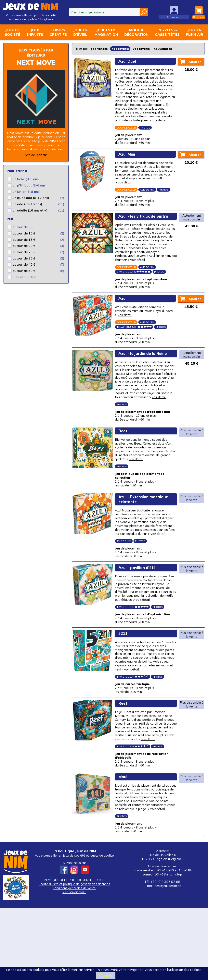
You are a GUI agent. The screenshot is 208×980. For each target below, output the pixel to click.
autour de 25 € (24, 252)
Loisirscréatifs (58, 32)
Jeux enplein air (194, 32)
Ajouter (195, 61)
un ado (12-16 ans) (27, 204)
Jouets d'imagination (106, 32)
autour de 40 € (24, 264)
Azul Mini (128, 167)
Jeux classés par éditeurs (36, 52)
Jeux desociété (12, 32)
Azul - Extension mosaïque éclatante (140, 538)
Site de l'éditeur (36, 155)
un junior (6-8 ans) (27, 192)
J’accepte (106, 975)
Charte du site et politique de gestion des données (74, 956)
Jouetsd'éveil (80, 32)
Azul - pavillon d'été (139, 614)
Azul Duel (129, 61)
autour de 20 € (24, 246)
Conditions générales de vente (74, 960)
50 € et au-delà (24, 277)
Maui (124, 841)
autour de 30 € (24, 258)
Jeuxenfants (35, 32)
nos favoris (122, 49)
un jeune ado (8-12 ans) (31, 198)
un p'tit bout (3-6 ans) (30, 185)
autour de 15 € (24, 240)
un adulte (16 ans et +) (30, 210)
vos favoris (144, 49)
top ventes (100, 49)
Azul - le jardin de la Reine (145, 381)
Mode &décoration (136, 32)
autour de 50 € (24, 271)
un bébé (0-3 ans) (26, 179)
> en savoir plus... (74, 964)
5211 (124, 687)
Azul (124, 323)
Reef (124, 760)
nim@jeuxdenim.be (168, 958)
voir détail (126, 131)
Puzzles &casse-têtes (167, 32)
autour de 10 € (24, 233)
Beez (124, 466)
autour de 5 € (23, 227)
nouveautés (167, 49)
